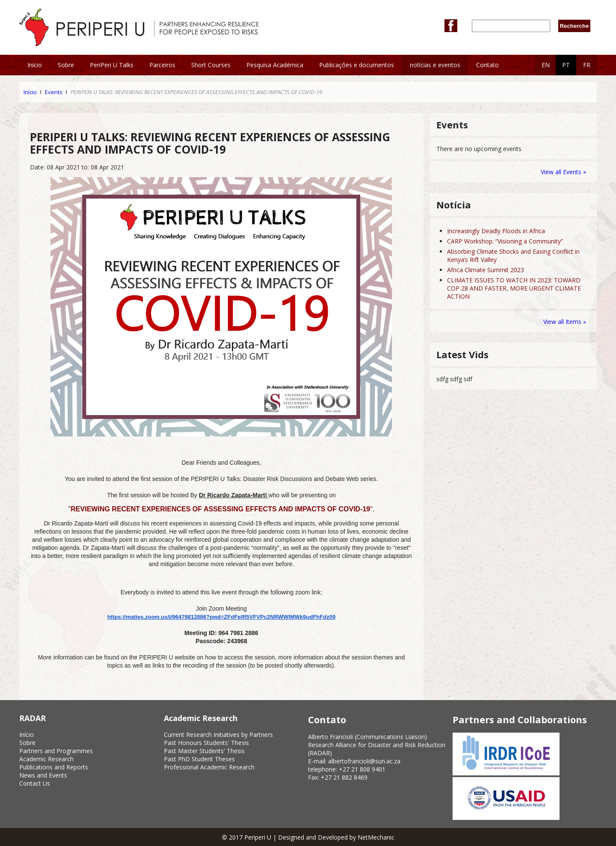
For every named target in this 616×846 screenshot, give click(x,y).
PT (566, 65)
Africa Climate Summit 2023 (486, 270)
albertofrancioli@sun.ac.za (364, 761)
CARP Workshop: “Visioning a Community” (505, 241)
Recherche (574, 26)
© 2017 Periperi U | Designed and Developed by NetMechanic (308, 837)
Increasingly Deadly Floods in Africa (496, 231)
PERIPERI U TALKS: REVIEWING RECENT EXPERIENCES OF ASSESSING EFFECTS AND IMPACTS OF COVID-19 (196, 92)
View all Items (563, 322)
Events (54, 92)
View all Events (561, 172)
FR (587, 65)
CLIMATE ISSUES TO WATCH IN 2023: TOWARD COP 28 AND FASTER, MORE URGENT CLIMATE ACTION (514, 288)
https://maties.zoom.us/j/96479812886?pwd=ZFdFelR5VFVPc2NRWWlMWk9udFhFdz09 (221, 617)
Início (30, 92)
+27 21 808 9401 (362, 769)
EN (546, 65)
